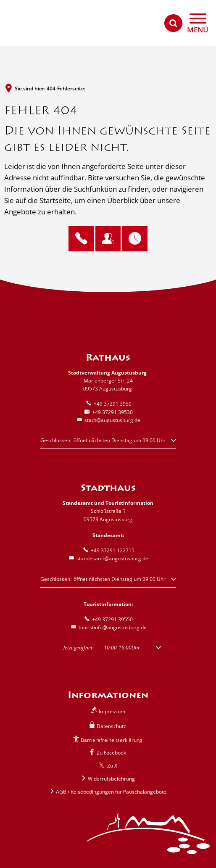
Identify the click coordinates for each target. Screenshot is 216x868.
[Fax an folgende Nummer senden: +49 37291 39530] (108, 412)
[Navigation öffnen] (198, 23)
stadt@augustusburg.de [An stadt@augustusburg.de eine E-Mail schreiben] (108, 420)
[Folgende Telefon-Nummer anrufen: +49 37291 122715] (108, 550)
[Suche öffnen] (173, 23)
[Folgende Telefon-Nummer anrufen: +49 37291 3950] (108, 404)
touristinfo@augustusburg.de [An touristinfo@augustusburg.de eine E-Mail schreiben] (108, 627)
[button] (108, 443)
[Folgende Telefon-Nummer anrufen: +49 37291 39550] (108, 619)
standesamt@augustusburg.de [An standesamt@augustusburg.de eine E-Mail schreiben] (108, 558)
